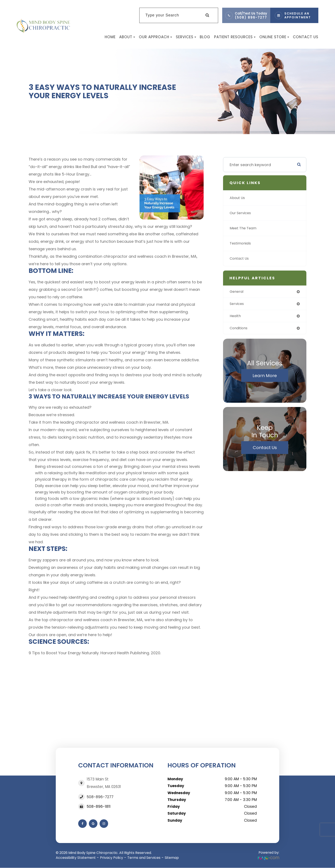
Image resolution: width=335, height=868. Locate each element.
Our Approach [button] (155, 37)
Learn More (265, 377)
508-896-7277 (100, 797)
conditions (240, 330)
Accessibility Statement (76, 858)
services (238, 304)
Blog (205, 37)
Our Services (242, 213)
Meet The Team (245, 228)
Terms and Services (144, 858)
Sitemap (172, 858)
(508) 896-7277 (251, 17)
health (236, 317)
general (237, 292)
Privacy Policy (112, 858)
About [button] (127, 37)
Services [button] (186, 37)
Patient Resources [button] (235, 37)
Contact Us (306, 37)
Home (110, 37)
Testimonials (242, 243)
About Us (238, 198)
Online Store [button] (274, 37)
